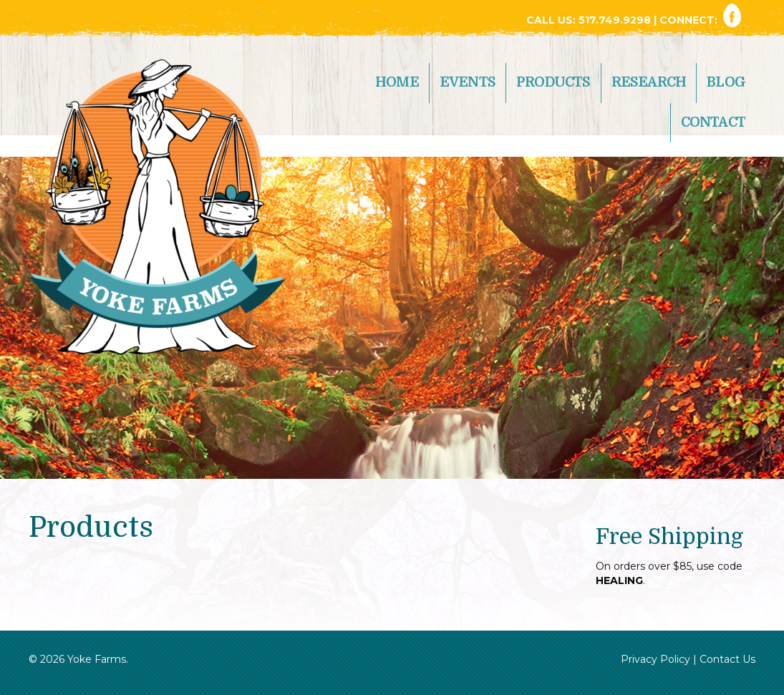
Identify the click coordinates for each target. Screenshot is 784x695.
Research (649, 82)
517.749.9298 (616, 20)
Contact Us (727, 659)
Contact (713, 122)
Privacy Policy (655, 659)
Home (397, 82)
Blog (726, 82)
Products (553, 82)
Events (468, 82)
